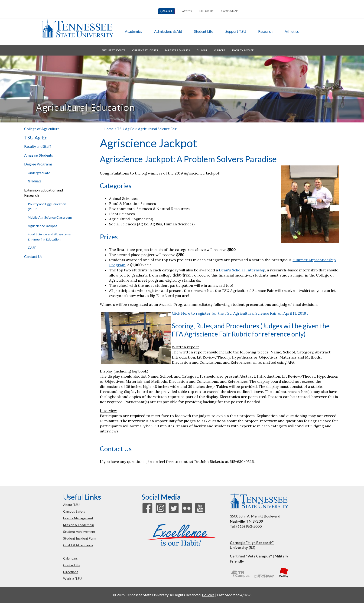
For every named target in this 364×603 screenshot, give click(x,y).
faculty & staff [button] (243, 50)
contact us (71, 565)
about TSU (71, 505)
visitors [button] (220, 50)
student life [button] (204, 31)
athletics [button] (292, 31)
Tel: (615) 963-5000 (246, 526)
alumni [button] (202, 50)
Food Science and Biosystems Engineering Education (49, 237)
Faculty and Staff (38, 146)
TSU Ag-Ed (36, 138)
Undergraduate (39, 173)
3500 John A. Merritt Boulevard (255, 516)
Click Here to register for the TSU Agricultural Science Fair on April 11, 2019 (239, 313)
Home (109, 129)
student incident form (80, 538)
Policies (208, 595)
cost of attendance (78, 545)
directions (71, 572)
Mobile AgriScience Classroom (50, 217)
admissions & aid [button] (168, 31)
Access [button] (187, 11)
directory (206, 11)
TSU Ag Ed (126, 129)
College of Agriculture (42, 129)
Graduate (35, 181)
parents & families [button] (177, 50)
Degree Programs (38, 164)
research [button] (265, 31)
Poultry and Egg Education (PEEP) (47, 206)
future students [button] (113, 50)
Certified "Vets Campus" (251, 556)
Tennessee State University (77, 29)
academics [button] (133, 31)
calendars (70, 558)
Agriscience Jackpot (42, 226)
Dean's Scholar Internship (242, 270)
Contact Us (33, 256)
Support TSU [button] (236, 31)
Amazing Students (39, 155)
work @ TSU (72, 578)
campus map (229, 11)
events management (78, 518)
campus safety (74, 511)
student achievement (79, 532)
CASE (32, 248)
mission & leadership (79, 525)
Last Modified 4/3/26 (234, 595)
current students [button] (145, 50)
